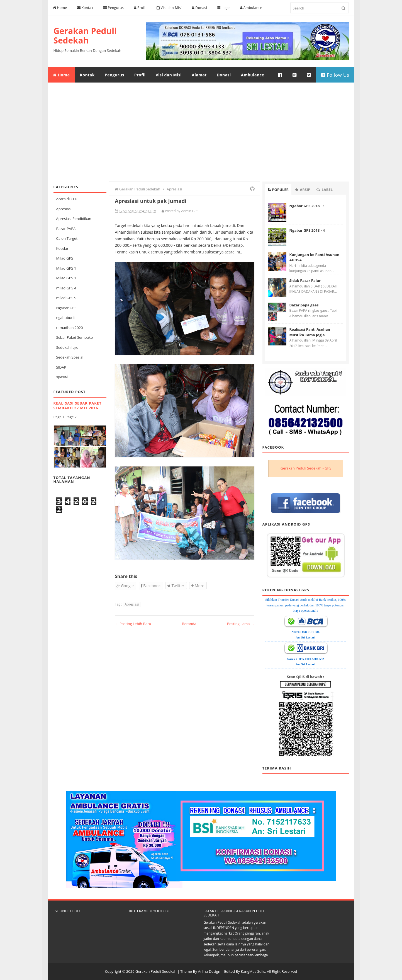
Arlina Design (209, 971)
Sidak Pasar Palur (305, 280)
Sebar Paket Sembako (75, 337)
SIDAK (61, 367)
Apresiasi (64, 209)
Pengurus (114, 8)
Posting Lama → (241, 624)
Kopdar (62, 248)
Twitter (176, 586)
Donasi (199, 8)
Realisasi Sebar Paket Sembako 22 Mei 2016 (78, 406)
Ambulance (251, 8)
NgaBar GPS (66, 308)
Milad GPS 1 (66, 268)
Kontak (85, 8)
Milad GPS (65, 258)
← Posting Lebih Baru (133, 624)
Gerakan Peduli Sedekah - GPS (306, 468)
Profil (140, 8)
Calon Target (67, 238)
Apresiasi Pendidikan (74, 219)
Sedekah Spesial (70, 357)
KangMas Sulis (253, 971)
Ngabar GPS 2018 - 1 (307, 206)
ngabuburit (66, 318)
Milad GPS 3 (66, 278)
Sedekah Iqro (67, 347)
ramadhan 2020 (70, 328)
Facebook (151, 586)
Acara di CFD (67, 199)
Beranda (189, 624)
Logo (223, 8)
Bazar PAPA (66, 229)
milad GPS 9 (66, 298)
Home (60, 8)
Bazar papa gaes (304, 305)
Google (125, 586)
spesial (62, 377)
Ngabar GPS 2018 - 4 (307, 230)
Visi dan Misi (169, 8)
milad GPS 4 (66, 288)
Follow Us (335, 75)
